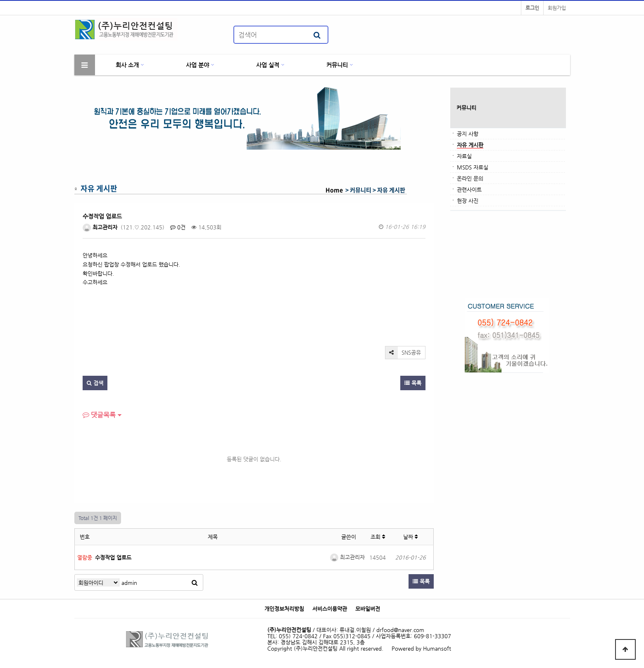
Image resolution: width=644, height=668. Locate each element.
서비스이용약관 (330, 609)
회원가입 (557, 8)
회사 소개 (127, 65)
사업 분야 (197, 65)
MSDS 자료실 (473, 167)
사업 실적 (268, 65)
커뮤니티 (337, 65)
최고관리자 (100, 227)
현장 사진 (468, 201)
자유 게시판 (470, 145)
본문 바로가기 (0, 0)
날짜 (410, 537)
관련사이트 (469, 190)
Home (334, 190)
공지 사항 (468, 134)
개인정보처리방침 (284, 609)
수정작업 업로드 (113, 557)
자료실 (464, 156)
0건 (178, 227)
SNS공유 (403, 353)
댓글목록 (99, 415)
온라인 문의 (470, 178)
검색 (95, 383)
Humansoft (437, 648)
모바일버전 (368, 609)
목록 (413, 383)
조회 (378, 537)
